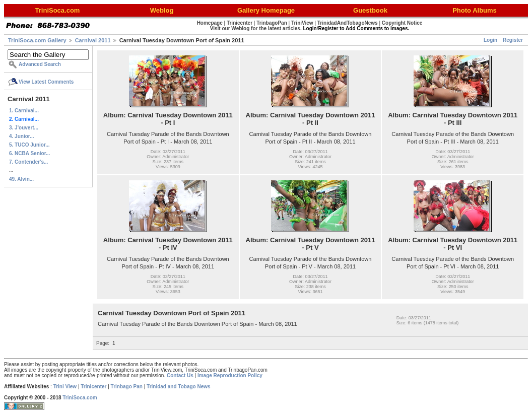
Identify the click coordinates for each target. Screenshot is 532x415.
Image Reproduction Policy (230, 375)
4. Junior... (21, 136)
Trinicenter (93, 387)
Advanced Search (40, 64)
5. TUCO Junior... (29, 145)
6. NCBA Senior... (29, 153)
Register (513, 40)
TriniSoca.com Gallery (37, 40)
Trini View (65, 387)
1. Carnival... (24, 111)
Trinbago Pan (127, 387)
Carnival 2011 (93, 40)
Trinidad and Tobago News (179, 387)
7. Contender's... (28, 162)
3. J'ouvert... (24, 128)
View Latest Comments (46, 82)
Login (490, 40)
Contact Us (180, 375)
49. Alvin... (21, 179)
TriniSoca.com (80, 398)
